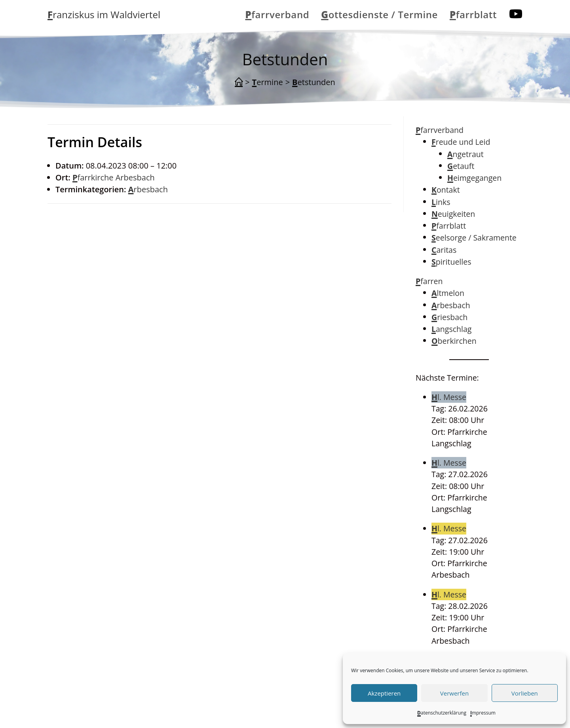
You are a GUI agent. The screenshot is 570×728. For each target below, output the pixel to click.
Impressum (483, 713)
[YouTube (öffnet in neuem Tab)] (516, 14)
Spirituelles (451, 262)
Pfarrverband (440, 130)
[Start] (239, 82)
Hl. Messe (449, 397)
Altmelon (448, 293)
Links (441, 202)
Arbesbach (148, 189)
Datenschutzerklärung (442, 713)
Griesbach (449, 317)
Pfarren (429, 281)
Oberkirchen (454, 341)
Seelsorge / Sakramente (474, 238)
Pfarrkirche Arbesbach (114, 177)
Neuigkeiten (453, 214)
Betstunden (314, 82)
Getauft (461, 166)
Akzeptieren (384, 693)
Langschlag (451, 329)
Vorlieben (525, 693)
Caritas (444, 250)
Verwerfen (454, 693)
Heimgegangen (474, 178)
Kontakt (446, 190)
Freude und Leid (461, 142)
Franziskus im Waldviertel (104, 14)
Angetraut (465, 154)
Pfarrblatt (449, 226)
